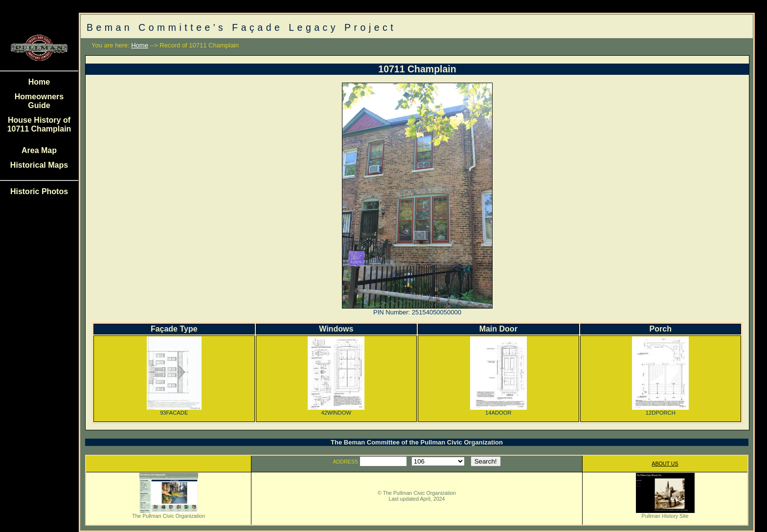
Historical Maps (39, 165)
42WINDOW (336, 410)
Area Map (39, 150)
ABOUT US (665, 464)
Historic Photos (39, 191)
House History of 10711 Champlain (39, 124)
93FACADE (174, 410)
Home (39, 82)
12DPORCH (660, 410)
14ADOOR (498, 410)
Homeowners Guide (39, 101)
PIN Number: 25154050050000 (417, 312)
